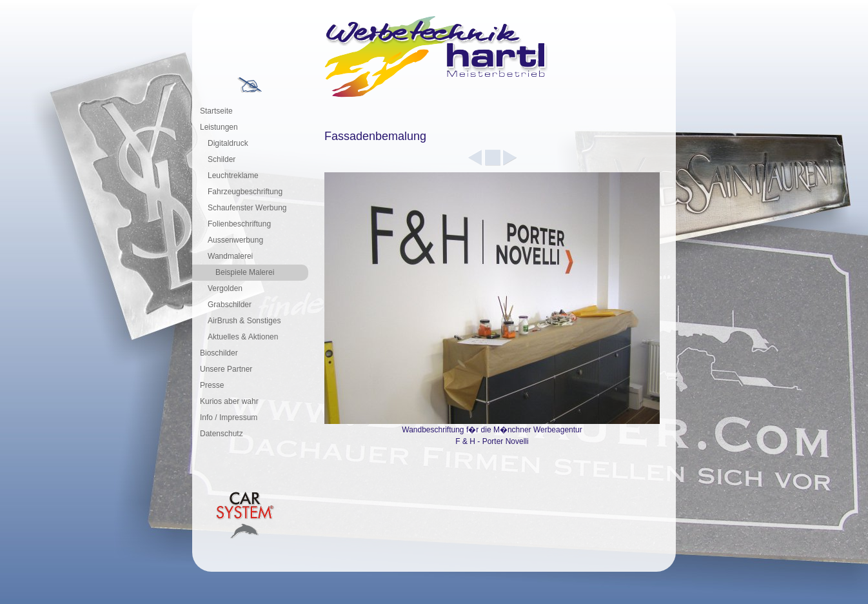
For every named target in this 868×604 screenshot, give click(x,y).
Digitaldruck (228, 143)
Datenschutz (222, 434)
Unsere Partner (226, 369)
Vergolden (225, 288)
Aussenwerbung (235, 240)
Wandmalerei (230, 256)
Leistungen (219, 127)
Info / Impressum (229, 418)
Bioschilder (219, 353)
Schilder (222, 159)
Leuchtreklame (233, 176)
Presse (212, 385)
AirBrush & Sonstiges (244, 321)
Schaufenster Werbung (247, 208)
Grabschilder (230, 305)
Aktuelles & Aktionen (243, 337)
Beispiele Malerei (245, 272)
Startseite (216, 111)
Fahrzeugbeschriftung (245, 192)
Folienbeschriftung (239, 224)
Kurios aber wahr (229, 401)
